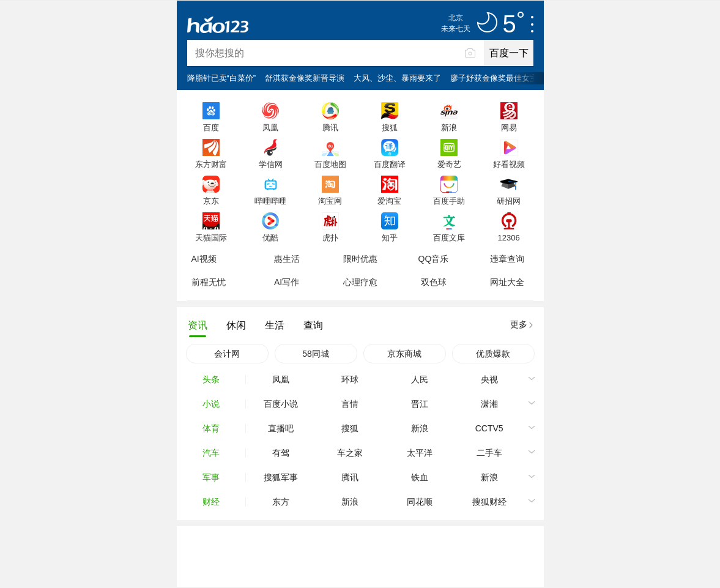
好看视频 (509, 164)
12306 (508, 237)
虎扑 (330, 237)
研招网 (509, 201)
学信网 (271, 164)
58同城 (316, 354)
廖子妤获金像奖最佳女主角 (498, 78)
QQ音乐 (434, 259)
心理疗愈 (360, 282)
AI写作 (287, 282)
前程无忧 (209, 282)
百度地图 (330, 164)
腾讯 (330, 127)
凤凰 (270, 127)
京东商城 (404, 354)
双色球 (434, 282)
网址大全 (507, 282)
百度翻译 (390, 164)
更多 (519, 324)
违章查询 (507, 259)
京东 (211, 201)
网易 (509, 127)
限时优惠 (360, 259)
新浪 (449, 127)
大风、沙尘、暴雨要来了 (397, 78)
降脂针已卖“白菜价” (222, 78)
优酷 (270, 237)
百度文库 (449, 237)
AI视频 (204, 259)
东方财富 (211, 164)
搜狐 (390, 127)
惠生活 (287, 259)
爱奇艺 (449, 164)
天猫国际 (211, 237)
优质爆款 (493, 354)
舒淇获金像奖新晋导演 (305, 78)
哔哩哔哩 (270, 201)
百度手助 (449, 201)
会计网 (227, 354)
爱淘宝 (389, 201)
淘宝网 (330, 201)
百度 (211, 127)
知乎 (390, 237)
